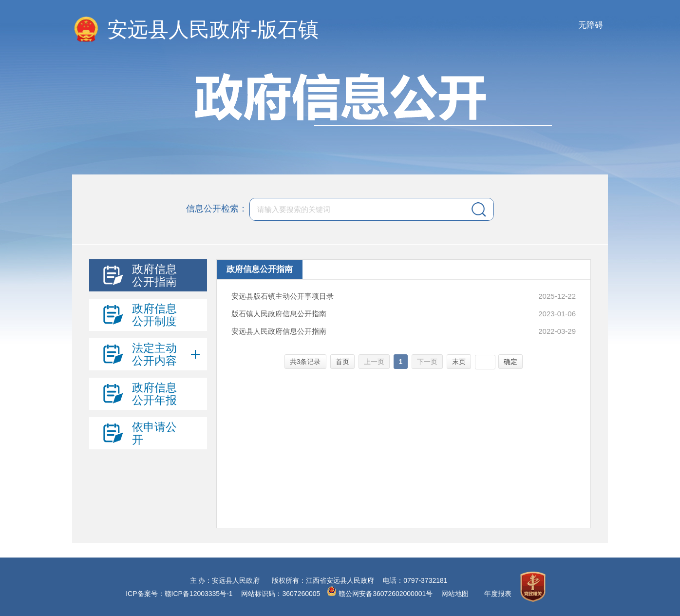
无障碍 (591, 25)
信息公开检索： (217, 209)
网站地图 (455, 594)
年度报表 (498, 594)
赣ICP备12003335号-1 (199, 594)
